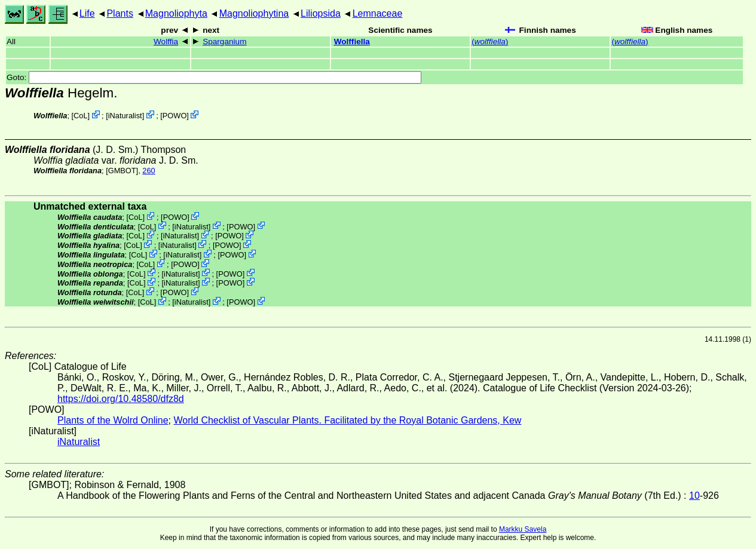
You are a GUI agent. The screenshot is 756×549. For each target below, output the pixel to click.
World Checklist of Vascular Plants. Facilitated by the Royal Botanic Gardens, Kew (347, 420)
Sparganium (224, 42)
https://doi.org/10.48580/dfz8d (121, 399)
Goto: (214, 77)
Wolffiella (352, 42)
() (490, 42)
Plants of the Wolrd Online (113, 420)
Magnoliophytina (254, 13)
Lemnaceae (378, 13)
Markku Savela (523, 529)
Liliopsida (321, 13)
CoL (80, 116)
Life (87, 13)
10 (694, 496)
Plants (120, 13)
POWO (175, 116)
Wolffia (166, 42)
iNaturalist (125, 116)
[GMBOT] (122, 171)
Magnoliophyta (176, 13)
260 (149, 171)
